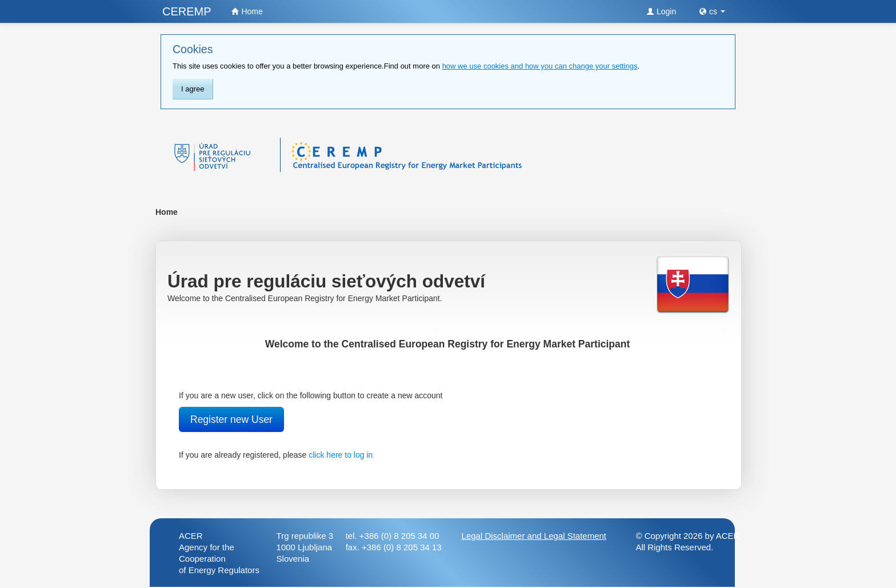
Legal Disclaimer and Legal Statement (534, 536)
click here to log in (341, 455)
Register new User (231, 419)
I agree (193, 89)
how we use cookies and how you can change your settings (540, 66)
